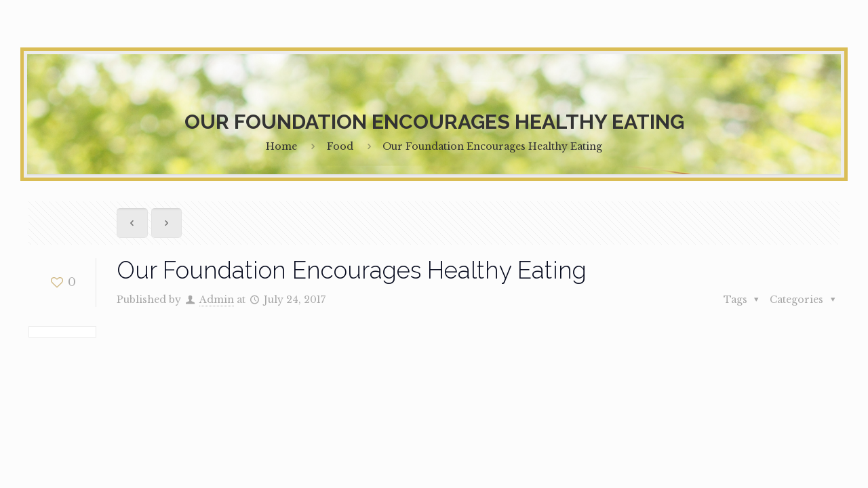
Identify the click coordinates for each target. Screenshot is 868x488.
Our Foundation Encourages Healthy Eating (492, 146)
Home (281, 146)
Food (340, 146)
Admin (217, 300)
